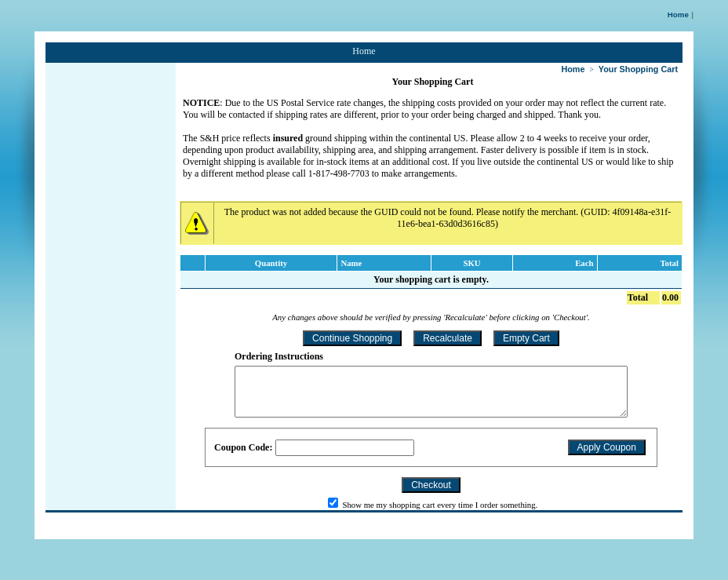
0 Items (670, 47)
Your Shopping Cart (638, 69)
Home (678, 15)
